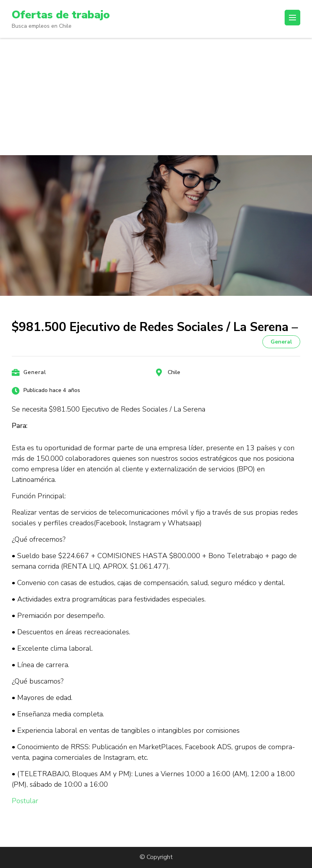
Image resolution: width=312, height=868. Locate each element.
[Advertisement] (156, 97)
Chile (174, 372)
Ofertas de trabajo (61, 15)
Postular (25, 801)
